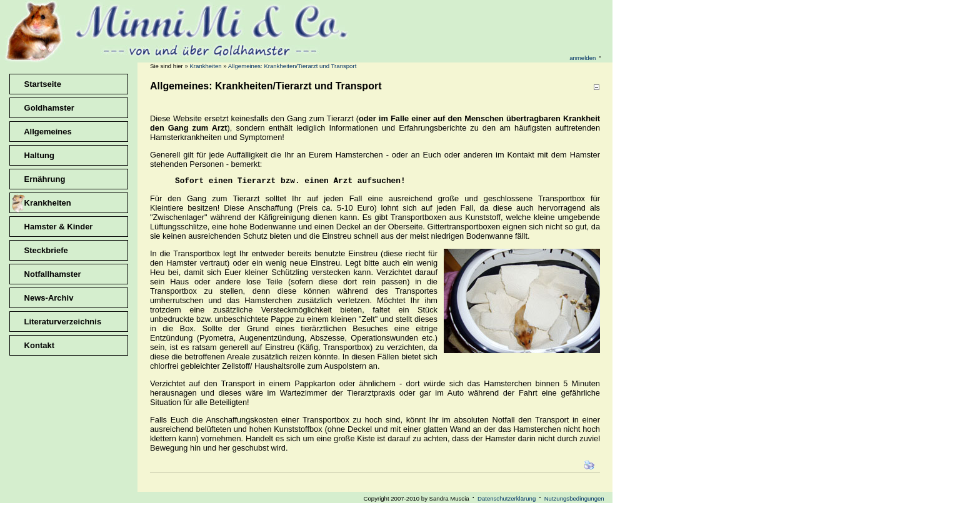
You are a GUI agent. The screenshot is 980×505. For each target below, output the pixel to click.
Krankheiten (205, 66)
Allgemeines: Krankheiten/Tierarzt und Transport (292, 66)
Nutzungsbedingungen (574, 500)
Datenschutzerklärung (507, 500)
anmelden (582, 58)
